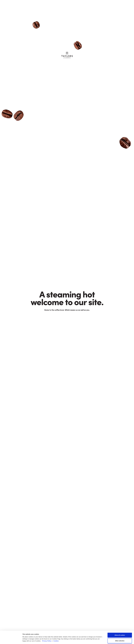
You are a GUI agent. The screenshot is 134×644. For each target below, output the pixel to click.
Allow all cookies (120, 623)
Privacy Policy (47, 629)
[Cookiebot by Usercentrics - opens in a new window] (11, 641)
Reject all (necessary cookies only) (120, 634)
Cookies (56, 629)
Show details (90, 641)
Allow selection (120, 629)
